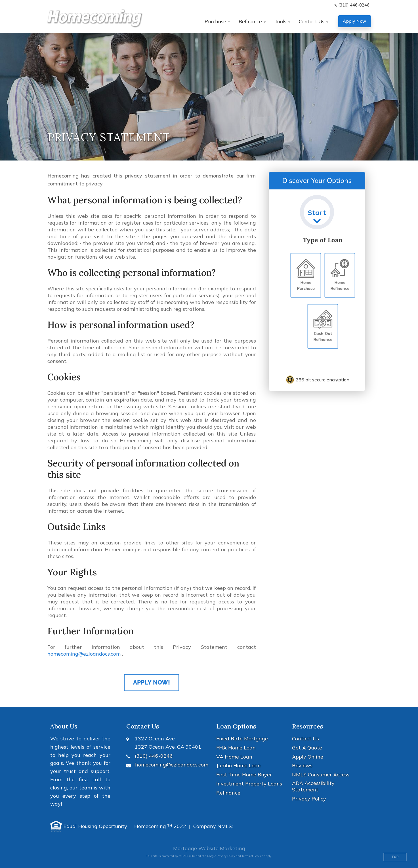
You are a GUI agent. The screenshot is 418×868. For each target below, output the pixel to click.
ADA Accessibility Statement (313, 786)
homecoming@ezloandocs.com (84, 654)
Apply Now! (152, 683)
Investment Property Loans (249, 784)
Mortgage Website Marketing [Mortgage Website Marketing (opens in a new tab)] (209, 848)
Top (395, 857)
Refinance (228, 793)
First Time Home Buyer (244, 775)
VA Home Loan (234, 757)
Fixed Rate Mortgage (242, 739)
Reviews (302, 765)
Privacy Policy (309, 799)
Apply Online (308, 757)
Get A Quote (307, 748)
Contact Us (305, 739)
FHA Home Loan (236, 748)
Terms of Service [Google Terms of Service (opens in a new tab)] (252, 856)
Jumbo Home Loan (239, 765)
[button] (217, 22)
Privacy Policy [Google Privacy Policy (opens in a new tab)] (226, 856)
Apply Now (355, 21)
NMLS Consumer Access (321, 775)
